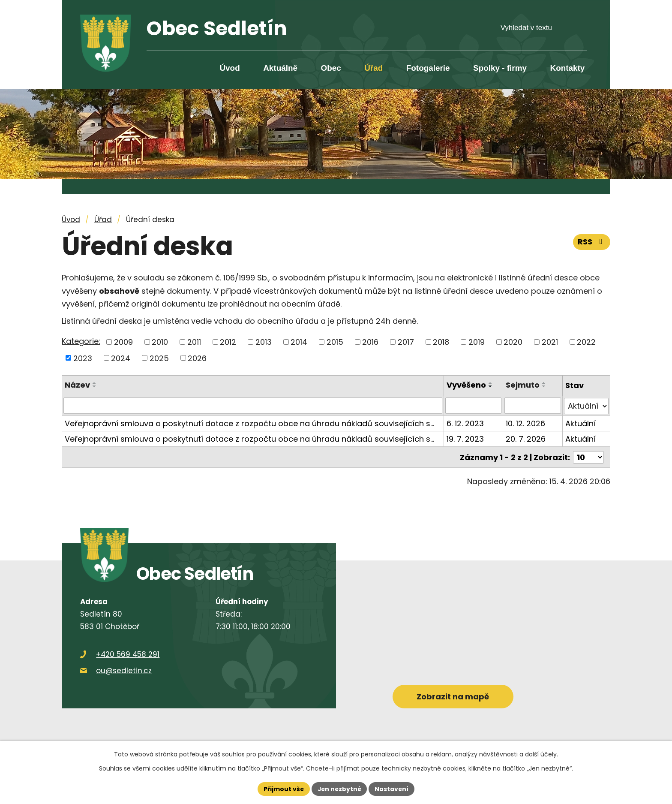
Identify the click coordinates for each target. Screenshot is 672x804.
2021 (550, 342)
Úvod (229, 68)
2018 (441, 342)
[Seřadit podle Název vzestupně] (95, 383)
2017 (406, 342)
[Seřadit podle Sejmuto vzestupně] (545, 383)
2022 (586, 342)
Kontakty (568, 68)
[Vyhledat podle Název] (253, 406)
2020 (513, 342)
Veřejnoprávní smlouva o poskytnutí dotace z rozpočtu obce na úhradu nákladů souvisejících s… (249, 423)
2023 (83, 358)
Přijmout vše (283, 789)
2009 (123, 342)
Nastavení (393, 789)
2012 (228, 342)
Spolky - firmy (500, 68)
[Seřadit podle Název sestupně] (95, 386)
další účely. (541, 754)
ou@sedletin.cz (124, 670)
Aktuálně (280, 68)
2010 (160, 342)
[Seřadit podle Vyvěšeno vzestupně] (491, 383)
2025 (159, 358)
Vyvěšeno (466, 385)
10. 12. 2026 (526, 423)
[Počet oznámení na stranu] (588, 456)
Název (77, 385)
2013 (264, 342)
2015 (335, 342)
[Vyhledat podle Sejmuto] (533, 406)
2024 (121, 358)
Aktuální (580, 423)
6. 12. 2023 (465, 423)
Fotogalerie (428, 68)
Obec (331, 68)
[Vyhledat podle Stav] (586, 406)
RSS (592, 242)
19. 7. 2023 (465, 438)
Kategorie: (81, 341)
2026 (197, 358)
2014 (299, 342)
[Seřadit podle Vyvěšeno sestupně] (491, 386)
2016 (370, 342)
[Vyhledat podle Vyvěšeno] (473, 406)
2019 (477, 342)
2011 (194, 342)
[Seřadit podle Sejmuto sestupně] (545, 386)
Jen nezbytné (339, 789)
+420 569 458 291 (128, 653)
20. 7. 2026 (526, 438)
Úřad (373, 68)
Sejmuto (523, 385)
